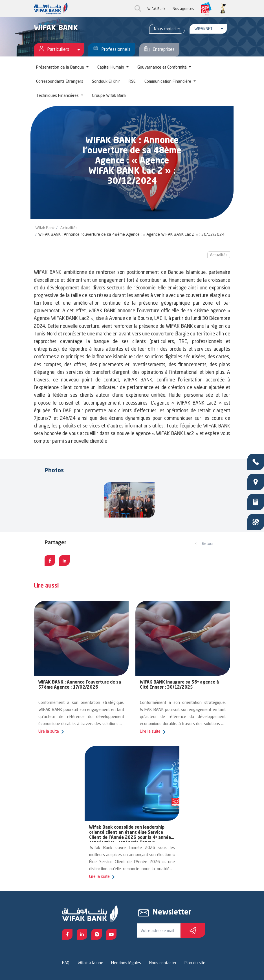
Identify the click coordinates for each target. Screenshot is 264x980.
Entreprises (159, 50)
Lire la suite (49, 731)
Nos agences (183, 8)
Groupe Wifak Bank (109, 95)
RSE (132, 81)
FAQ (66, 963)
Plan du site (195, 963)
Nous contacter (167, 29)
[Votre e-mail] (159, 930)
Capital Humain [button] (111, 67)
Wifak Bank (156, 8)
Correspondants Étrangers (60, 81)
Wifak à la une (90, 963)
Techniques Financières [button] (58, 95)
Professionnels (112, 50)
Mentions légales (126, 963)
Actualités (69, 228)
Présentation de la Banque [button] (61, 67)
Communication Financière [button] (168, 81)
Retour (208, 543)
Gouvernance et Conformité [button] (163, 67)
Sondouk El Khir (106, 81)
